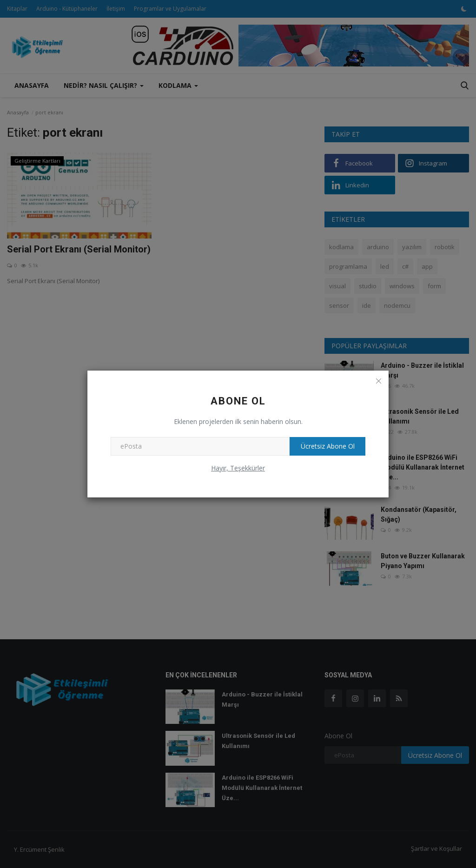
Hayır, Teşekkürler (238, 468)
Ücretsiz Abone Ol (324, 446)
